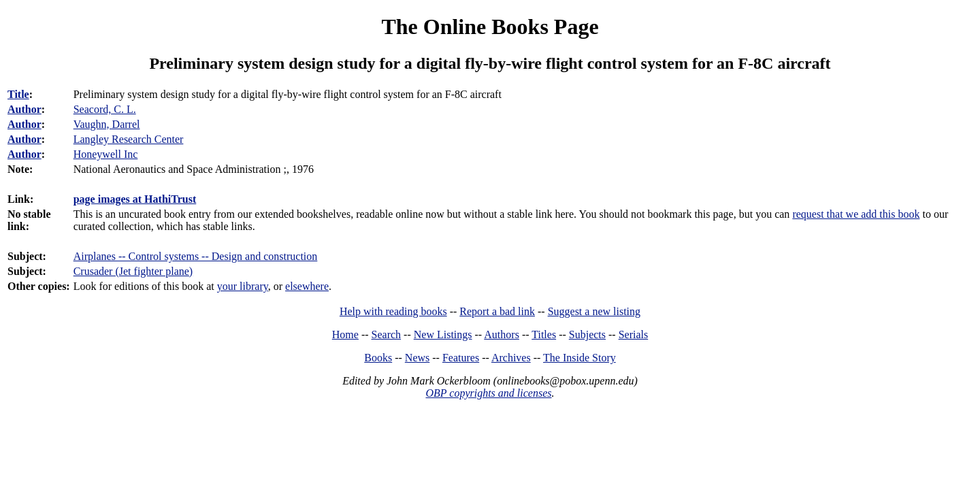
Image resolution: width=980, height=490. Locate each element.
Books (378, 358)
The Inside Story (579, 358)
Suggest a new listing (594, 311)
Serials (634, 334)
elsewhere (307, 286)
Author (24, 109)
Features (461, 358)
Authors (502, 334)
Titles (544, 334)
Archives (511, 358)
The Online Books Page (490, 27)
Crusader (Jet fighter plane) (133, 271)
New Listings (443, 334)
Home (345, 334)
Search (387, 334)
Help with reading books (393, 311)
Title (18, 94)
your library (243, 286)
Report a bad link (497, 311)
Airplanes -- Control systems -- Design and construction (196, 256)
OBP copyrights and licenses (488, 393)
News (417, 358)
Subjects (587, 334)
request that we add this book (856, 214)
